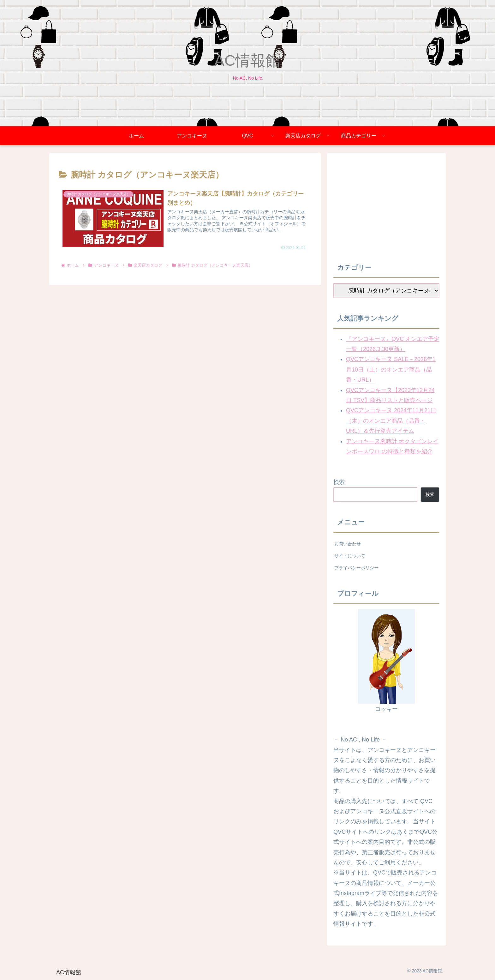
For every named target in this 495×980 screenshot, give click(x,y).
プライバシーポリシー (356, 568)
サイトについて (350, 556)
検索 (339, 482)
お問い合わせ (348, 544)
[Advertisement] (386, 203)
